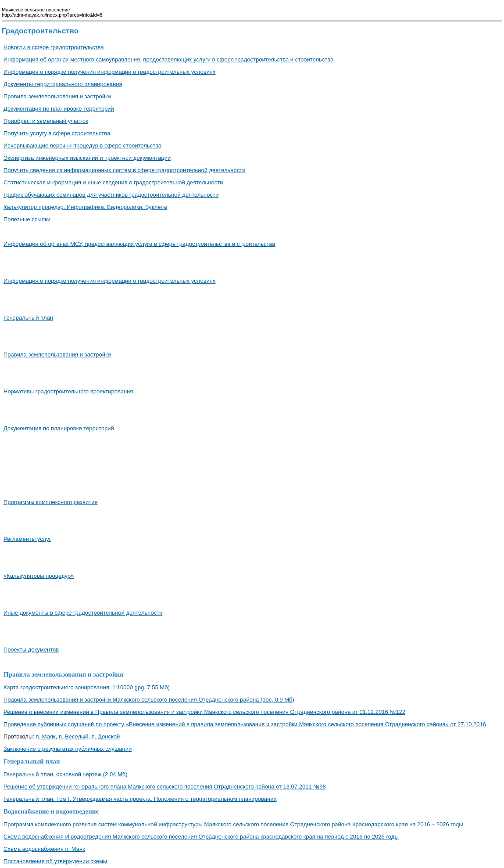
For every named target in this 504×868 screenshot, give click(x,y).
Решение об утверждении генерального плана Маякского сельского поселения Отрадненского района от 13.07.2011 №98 (165, 787)
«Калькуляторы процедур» (39, 576)
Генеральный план (28, 318)
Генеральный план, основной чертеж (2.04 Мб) (66, 774)
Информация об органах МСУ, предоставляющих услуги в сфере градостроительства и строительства (139, 244)
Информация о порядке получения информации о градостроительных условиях (109, 72)
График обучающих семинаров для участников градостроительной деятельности (111, 195)
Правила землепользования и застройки (57, 96)
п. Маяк (46, 737)
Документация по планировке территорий (59, 109)
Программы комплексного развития (50, 502)
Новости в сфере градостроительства (54, 47)
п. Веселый (74, 737)
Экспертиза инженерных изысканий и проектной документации (87, 158)
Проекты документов (31, 650)
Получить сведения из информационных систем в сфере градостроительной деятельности (124, 170)
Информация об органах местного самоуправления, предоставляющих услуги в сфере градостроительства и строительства (168, 59)
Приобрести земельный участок (46, 121)
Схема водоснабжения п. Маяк (44, 849)
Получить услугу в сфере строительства (57, 133)
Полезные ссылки (27, 219)
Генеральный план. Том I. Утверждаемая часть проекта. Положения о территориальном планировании (140, 799)
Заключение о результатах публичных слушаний (68, 749)
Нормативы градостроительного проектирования (68, 391)
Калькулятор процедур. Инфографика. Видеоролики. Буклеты (85, 207)
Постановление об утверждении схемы (55, 861)
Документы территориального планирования (63, 84)
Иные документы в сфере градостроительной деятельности (83, 613)
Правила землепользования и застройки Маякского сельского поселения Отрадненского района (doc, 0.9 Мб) (149, 700)
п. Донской (106, 737)
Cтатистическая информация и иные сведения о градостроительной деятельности (113, 182)
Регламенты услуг (27, 539)
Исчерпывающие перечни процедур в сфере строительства (82, 146)
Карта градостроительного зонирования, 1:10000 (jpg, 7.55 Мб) (87, 687)
